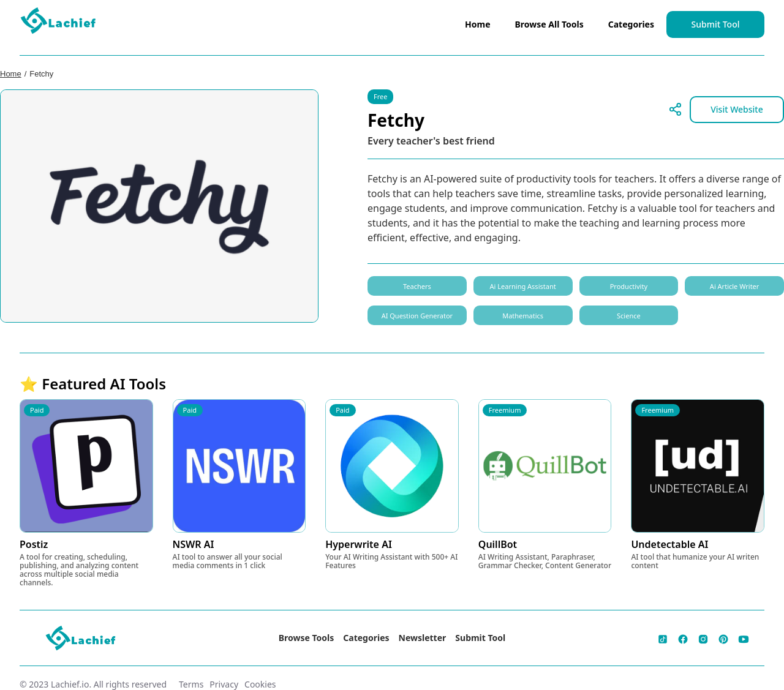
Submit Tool (716, 24)
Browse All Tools (549, 24)
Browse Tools (307, 638)
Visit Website (737, 109)
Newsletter (423, 638)
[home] (59, 23)
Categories (631, 24)
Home (477, 24)
